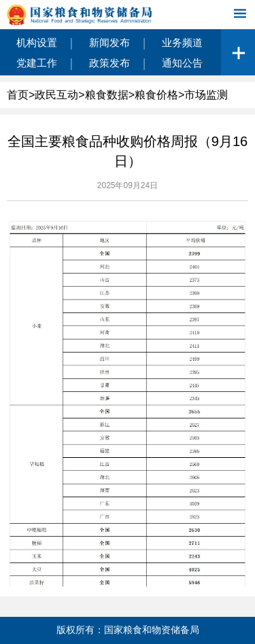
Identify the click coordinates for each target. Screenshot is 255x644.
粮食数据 (107, 95)
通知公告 (182, 63)
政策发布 (109, 63)
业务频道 (182, 42)
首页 (18, 95)
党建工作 (37, 63)
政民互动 (56, 95)
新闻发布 (109, 42)
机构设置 (37, 42)
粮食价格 (156, 95)
